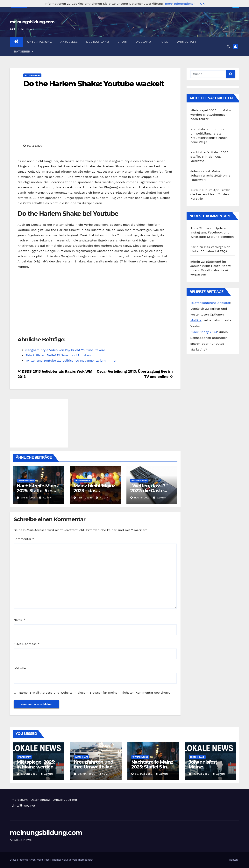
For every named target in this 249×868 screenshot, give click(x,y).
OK (202, 4)
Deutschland (98, 42)
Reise (164, 42)
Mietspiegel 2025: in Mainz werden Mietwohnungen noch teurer (211, 115)
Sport (123, 42)
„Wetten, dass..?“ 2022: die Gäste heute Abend (149, 491)
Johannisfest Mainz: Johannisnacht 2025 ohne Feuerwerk (210, 175)
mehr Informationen (180, 4)
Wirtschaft (187, 42)
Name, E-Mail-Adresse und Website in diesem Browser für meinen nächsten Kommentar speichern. (94, 693)
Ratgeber (24, 52)
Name (19, 620)
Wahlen (233, 860)
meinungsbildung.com (32, 22)
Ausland (143, 42)
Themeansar (85, 860)
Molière (196, 320)
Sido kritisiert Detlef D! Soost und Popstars (58, 355)
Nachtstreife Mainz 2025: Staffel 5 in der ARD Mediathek (210, 157)
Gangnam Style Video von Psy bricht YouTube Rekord (65, 350)
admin (45, 498)
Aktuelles (69, 42)
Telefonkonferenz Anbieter (210, 303)
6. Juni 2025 (29, 774)
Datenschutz (40, 800)
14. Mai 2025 (201, 774)
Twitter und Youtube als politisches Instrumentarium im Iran (71, 361)
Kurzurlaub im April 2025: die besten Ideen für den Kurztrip (210, 194)
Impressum (19, 800)
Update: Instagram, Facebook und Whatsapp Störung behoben (212, 232)
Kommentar (24, 539)
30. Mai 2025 (87, 774)
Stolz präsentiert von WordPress (30, 860)
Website (20, 668)
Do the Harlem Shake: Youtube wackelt (94, 84)
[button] (228, 47)
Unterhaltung (40, 42)
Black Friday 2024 (204, 332)
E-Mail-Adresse (27, 644)
